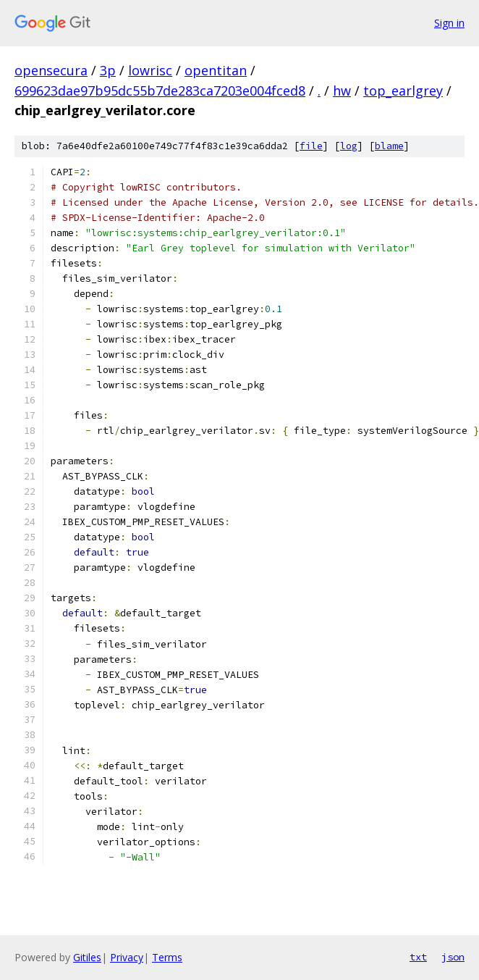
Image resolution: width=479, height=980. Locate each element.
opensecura (51, 70)
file (311, 146)
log (349, 146)
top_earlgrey (403, 91)
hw (342, 91)
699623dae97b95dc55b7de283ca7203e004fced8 (160, 91)
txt (418, 957)
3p (108, 70)
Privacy (127, 957)
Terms (167, 957)
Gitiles (87, 957)
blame (389, 146)
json (453, 957)
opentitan (216, 70)
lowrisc (150, 70)
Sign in (449, 23)
